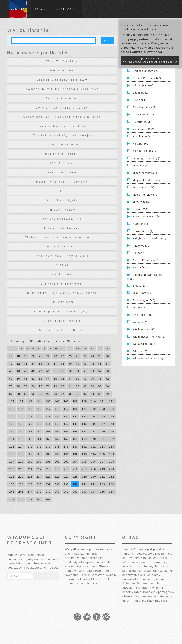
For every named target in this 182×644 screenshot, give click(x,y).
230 (93, 477)
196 (111, 454)
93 (55, 394)
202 (57, 462)
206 (93, 462)
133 (84, 416)
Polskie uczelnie (62, 246)
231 (102, 477)
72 (107, 379)
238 (57, 484)
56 (93, 371)
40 (78, 364)
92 (48, 394)
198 (21, 462)
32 (18, 364)
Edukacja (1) (141, 93)
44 (107, 364)
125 (12, 416)
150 (21, 431)
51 (55, 371)
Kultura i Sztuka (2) (145, 151)
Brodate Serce (62, 172)
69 (85, 379)
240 (75, 484)
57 (100, 371)
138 (21, 424)
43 (100, 364)
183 (102, 447)
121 (84, 409)
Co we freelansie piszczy (62, 108)
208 (111, 462)
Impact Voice (62, 210)
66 (63, 379)
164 (39, 439)
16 (107, 348)
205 (84, 462)
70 (93, 379)
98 (93, 394)
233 (12, 484)
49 (41, 371)
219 (102, 469)
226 (57, 477)
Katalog (41, 9)
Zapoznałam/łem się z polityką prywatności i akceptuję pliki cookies (150, 60)
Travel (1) (139, 308)
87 (11, 394)
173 (12, 447)
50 (48, 371)
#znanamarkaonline (62, 219)
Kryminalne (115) (144, 136)
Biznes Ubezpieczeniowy (62, 80)
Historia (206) (141, 122)
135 (102, 416)
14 (92, 348)
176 (39, 447)
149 (12, 431)
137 (12, 424)
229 (84, 477)
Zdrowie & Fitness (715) (148, 359)
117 (48, 409)
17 (11, 356)
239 (66, 484)
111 (102, 401)
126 (21, 416)
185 (12, 454)
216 (75, 469)
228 (75, 477)
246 (21, 492)
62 (33, 379)
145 (84, 424)
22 (48, 356)
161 (12, 439)
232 (111, 477)
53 (70, 371)
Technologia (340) (144, 300)
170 (93, 439)
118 (57, 409)
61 (26, 379)
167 (66, 439)
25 (70, 356)
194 (93, 454)
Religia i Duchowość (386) (149, 238)
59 (11, 379)
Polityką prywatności (137, 39)
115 (30, 409)
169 (84, 439)
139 (30, 424)
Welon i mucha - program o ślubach (62, 237)
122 (93, 409)
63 (41, 379)
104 (39, 401)
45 (11, 371)
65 (55, 379)
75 (26, 386)
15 (100, 348)
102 (21, 401)
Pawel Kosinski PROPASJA (62, 182)
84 (93, 386)
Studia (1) (139, 286)
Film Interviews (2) (144, 107)
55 (85, 371)
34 (33, 364)
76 (33, 386)
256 (111, 492)
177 (48, 447)
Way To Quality (62, 61)
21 (41, 356)
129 (48, 416)
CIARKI (62, 265)
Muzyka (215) (141, 202)
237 (48, 484)
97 (85, 394)
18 (18, 356)
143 (66, 424)
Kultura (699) (141, 144)
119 (66, 409)
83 (85, 386)
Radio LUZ (62, 274)
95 (70, 394)
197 (12, 462)
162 (21, 439)
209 (12, 469)
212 (39, 469)
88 (18, 394)
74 (18, 386)
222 (21, 477)
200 (39, 462)
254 (93, 492)
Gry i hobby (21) (143, 115)
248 (39, 492)
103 (30, 401)
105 (48, 401)
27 (85, 356)
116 (39, 409)
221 (12, 477)
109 (84, 401)
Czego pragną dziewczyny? (62, 312)
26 (78, 356)
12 (77, 348)
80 (63, 386)
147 (102, 424)
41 (85, 364)
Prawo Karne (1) (143, 231)
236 (39, 484)
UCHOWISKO (62, 302)
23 (55, 356)
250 (57, 492)
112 (111, 401)
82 (78, 386)
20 (33, 356)
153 (48, 431)
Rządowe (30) (141, 246)
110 (93, 401)
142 (57, 424)
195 (102, 454)
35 (41, 364)
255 (102, 492)
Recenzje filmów (62, 145)
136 (111, 416)
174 (21, 447)
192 (75, 454)
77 (41, 386)
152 (39, 431)
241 (84, 484)
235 (30, 484)
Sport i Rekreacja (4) (146, 260)
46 (18, 371)
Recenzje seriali (62, 154)
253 (84, 492)
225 (48, 477)
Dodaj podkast (66, 9)
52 (63, 371)
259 (30, 499)
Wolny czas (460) (144, 344)
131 (66, 416)
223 (30, 477)
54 (78, 371)
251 (66, 492)
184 (111, 447)
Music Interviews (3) (145, 195)
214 (57, 469)
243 (102, 484)
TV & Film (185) (143, 315)
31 (11, 364)
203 (66, 462)
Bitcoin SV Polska (62, 228)
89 (26, 394)
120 (75, 409)
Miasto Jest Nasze (62, 321)
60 (18, 379)
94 (63, 394)
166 (57, 439)
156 (75, 431)
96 (78, 394)
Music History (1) (143, 187)
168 (75, 439)
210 (21, 469)
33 (26, 364)
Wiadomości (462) (144, 329)
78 (48, 386)
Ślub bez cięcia (62, 200)
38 (63, 364)
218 (93, 469)
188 (39, 454)
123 (102, 409)
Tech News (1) (142, 293)
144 (75, 424)
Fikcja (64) (139, 100)
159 (102, 431)
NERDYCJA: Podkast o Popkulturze (62, 293)
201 (48, 462)
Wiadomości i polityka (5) (149, 337)
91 (41, 394)
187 (30, 454)
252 (75, 492)
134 (93, 416)
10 (63, 348)
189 (48, 454)
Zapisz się (46, 576)
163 (30, 439)
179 (66, 447)
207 (102, 462)
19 (26, 356)
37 (55, 364)
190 (57, 454)
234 (21, 484)
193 (84, 454)
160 (111, 431)
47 (26, 371)
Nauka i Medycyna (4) (147, 217)
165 (48, 439)
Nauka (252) (140, 209)
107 (66, 401)
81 (70, 386)
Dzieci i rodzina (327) (147, 78)
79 (55, 386)
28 (93, 356)
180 (75, 447)
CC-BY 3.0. (99, 579)
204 (75, 462)
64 (48, 379)
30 (107, 356)
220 (111, 469)
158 (93, 431)
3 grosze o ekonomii (62, 284)
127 (30, 416)
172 (111, 439)
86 (107, 386)
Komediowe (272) (144, 129)
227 (66, 477)
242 (93, 484)
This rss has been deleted (62, 126)
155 (66, 431)
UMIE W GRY (62, 70)
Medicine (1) (140, 166)
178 (57, 447)
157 (84, 431)
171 (102, 439)
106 (57, 401)
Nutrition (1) (140, 224)
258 (21, 499)
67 (70, 379)
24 (63, 356)
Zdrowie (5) (140, 351)
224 (39, 477)
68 (78, 379)
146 (93, 424)
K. (62, 191)
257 (12, 499)
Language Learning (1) (147, 158)
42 (93, 364)
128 (39, 416)
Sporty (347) (140, 268)
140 (39, 424)
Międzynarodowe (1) (145, 173)
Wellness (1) (141, 322)
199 (30, 462)
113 (12, 409)
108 (75, 401)
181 (84, 447)
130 (57, 416)
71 (100, 379)
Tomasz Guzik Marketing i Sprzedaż (62, 89)
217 (84, 469)
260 (39, 499)
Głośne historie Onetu (62, 330)
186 (21, 454)
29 (100, 356)
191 (66, 454)
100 (108, 394)
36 (48, 364)
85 (100, 386)
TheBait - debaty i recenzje (62, 135)
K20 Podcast (62, 163)
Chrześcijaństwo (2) (145, 71)
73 (11, 386)
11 (70, 348)
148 (111, 424)
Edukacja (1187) (143, 85)
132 (75, 416)
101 (12, 401)
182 (93, 447)
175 (30, 447)
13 (85, 348)
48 (33, 371)
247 (30, 492)
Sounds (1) (140, 253)
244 (111, 484)
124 (111, 409)
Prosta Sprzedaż (62, 98)
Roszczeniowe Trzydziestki (62, 256)
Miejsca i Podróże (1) (146, 180)
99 (100, 394)
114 (21, 409)
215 (66, 469)
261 (48, 499)
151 (30, 431)
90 (33, 394)
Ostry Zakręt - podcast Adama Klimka (62, 117)
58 (107, 371)
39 (70, 364)
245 (12, 492)
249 (48, 492)
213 (48, 469)
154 (57, 431)
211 (30, 469)
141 (48, 424)
